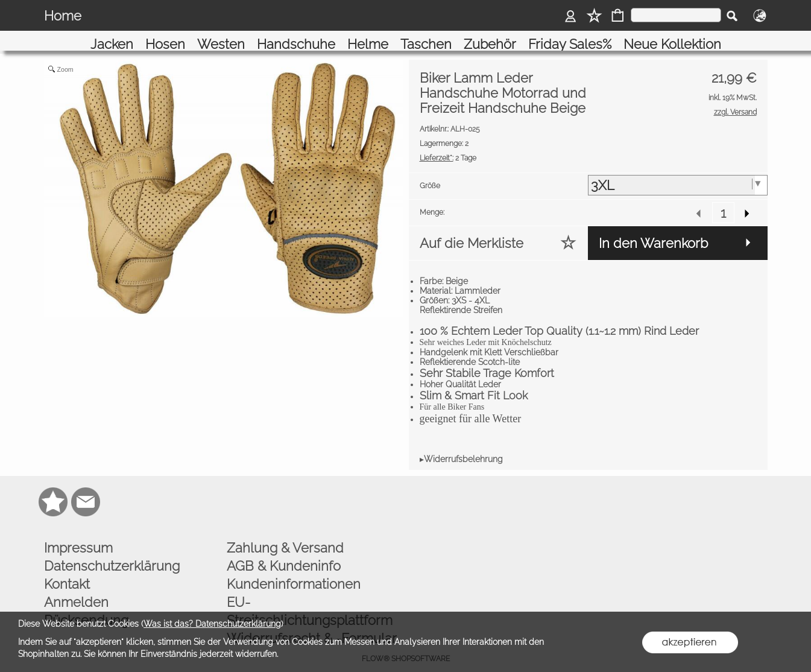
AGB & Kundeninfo (284, 552)
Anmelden (76, 588)
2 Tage (448, 144)
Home (63, 16)
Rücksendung (86, 606)
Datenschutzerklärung (112, 552)
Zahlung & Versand (285, 534)
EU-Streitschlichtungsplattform (310, 597)
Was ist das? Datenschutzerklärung (212, 624)
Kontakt (67, 570)
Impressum (78, 534)
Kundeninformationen (294, 570)
